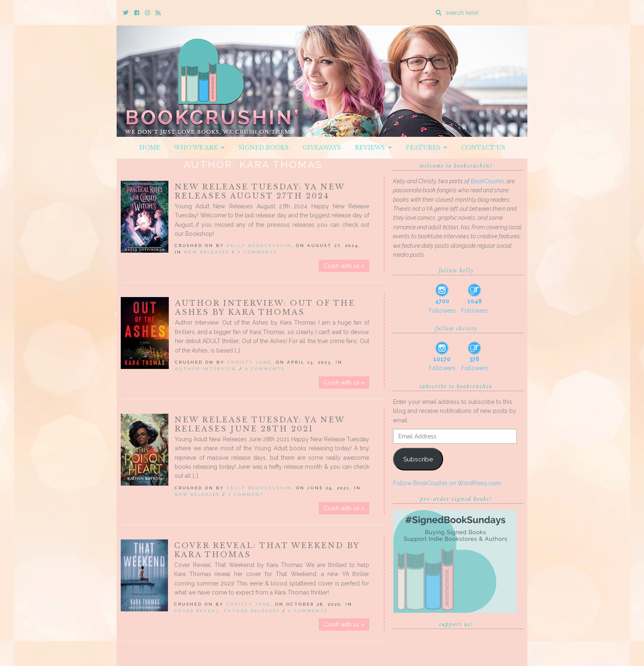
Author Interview (206, 369)
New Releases (207, 252)
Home (150, 147)
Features (427, 147)
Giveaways (322, 147)
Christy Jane (249, 362)
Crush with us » (344, 266)
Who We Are (199, 147)
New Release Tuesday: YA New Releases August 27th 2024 (260, 191)
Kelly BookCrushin (259, 245)
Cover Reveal (197, 611)
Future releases (252, 611)
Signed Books (264, 147)
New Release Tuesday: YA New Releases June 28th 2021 (260, 424)
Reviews (373, 147)
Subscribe (418, 459)
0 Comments (258, 252)
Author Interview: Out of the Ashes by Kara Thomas (265, 308)
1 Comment (246, 494)
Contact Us (483, 147)
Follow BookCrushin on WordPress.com (447, 483)
